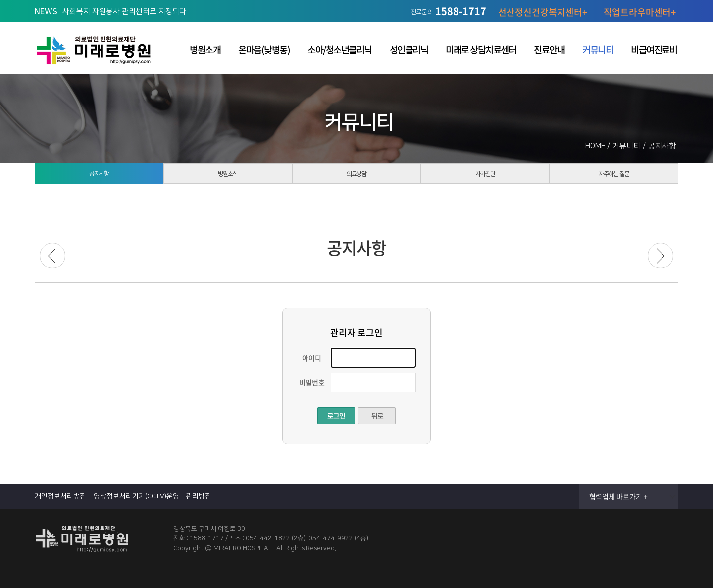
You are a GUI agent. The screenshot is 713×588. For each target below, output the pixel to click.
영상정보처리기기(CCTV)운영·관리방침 (153, 496)
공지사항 (99, 178)
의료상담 (356, 179)
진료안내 (549, 50)
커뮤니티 (598, 50)
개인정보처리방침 (60, 496)
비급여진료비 (654, 50)
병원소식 (228, 179)
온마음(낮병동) (264, 50)
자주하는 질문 (614, 179)
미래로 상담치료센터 (481, 50)
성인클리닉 (409, 50)
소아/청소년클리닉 (340, 50)
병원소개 (205, 50)
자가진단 (485, 179)
